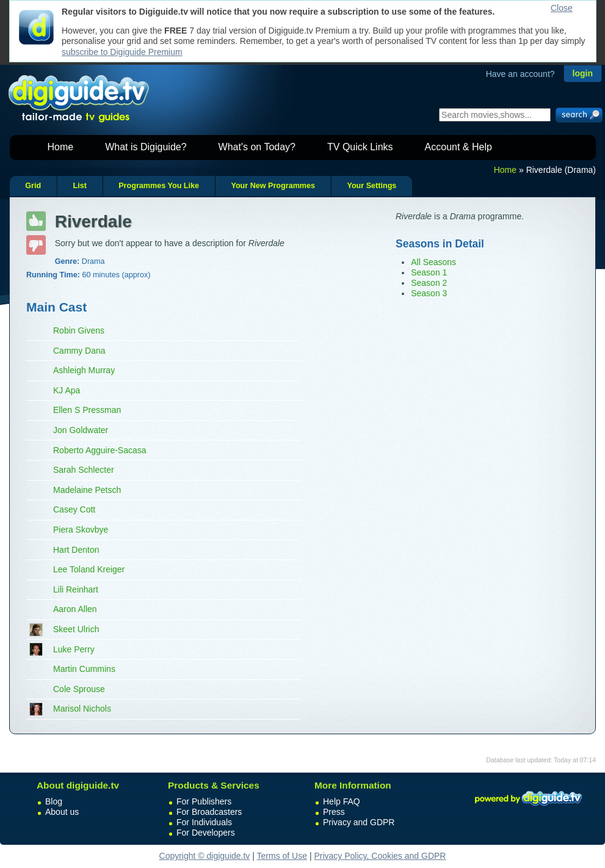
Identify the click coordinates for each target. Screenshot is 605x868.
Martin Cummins (84, 669)
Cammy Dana (79, 351)
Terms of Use (282, 856)
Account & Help (458, 147)
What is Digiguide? (146, 147)
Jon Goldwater (81, 430)
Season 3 (429, 293)
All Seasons (433, 262)
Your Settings (371, 186)
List (79, 186)
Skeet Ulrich (76, 629)
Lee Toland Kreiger (89, 569)
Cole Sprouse (79, 689)
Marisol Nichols (82, 709)
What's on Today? (257, 147)
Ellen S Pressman (87, 410)
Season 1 (429, 272)
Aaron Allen (75, 609)
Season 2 (429, 283)
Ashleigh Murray (84, 370)
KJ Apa (67, 390)
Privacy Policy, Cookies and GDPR (380, 856)
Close (562, 8)
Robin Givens (79, 330)
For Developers (206, 833)
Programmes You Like (159, 186)
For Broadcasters (209, 812)
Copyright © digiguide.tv (205, 856)
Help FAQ (342, 801)
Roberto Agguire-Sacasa (100, 450)
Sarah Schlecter (84, 470)
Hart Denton (76, 550)
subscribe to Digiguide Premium (122, 52)
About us (62, 812)
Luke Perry (74, 649)
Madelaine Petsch (87, 490)
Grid (33, 186)
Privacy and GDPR (359, 822)
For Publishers (204, 801)
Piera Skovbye (81, 530)
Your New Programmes (273, 186)
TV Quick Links (360, 147)
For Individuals (204, 822)
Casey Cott (74, 509)
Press (334, 812)
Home (61, 147)
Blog (54, 801)
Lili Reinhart (76, 589)
